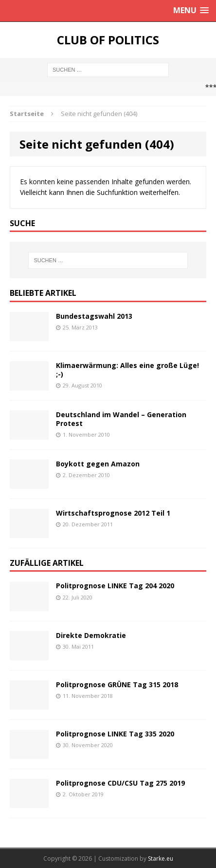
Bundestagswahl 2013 (94, 316)
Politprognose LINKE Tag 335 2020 (115, 734)
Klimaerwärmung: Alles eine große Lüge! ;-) (127, 370)
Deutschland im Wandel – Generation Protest (121, 419)
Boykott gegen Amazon (98, 464)
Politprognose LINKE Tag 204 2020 (115, 586)
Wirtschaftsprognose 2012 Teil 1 (113, 513)
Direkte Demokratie (91, 635)
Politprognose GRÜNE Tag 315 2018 (117, 685)
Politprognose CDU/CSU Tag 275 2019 (120, 783)
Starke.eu (161, 858)
